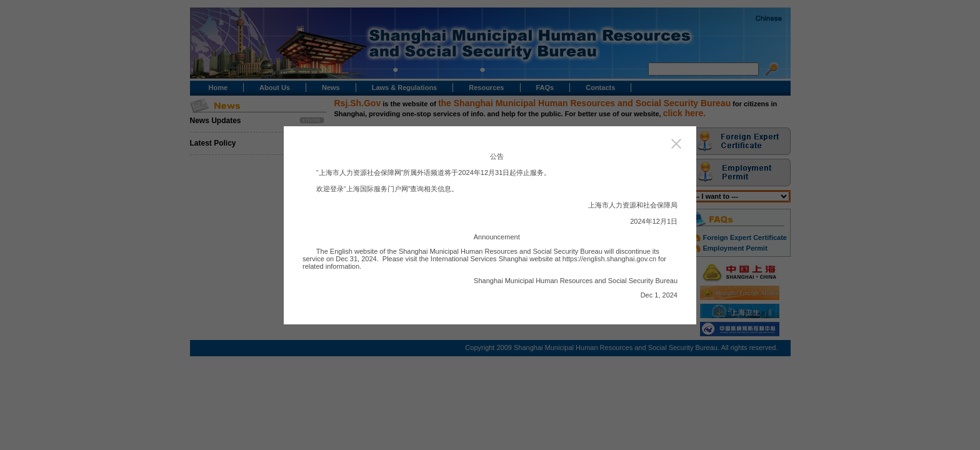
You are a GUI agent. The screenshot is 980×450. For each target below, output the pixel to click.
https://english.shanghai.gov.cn (609, 259)
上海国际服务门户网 (377, 189)
